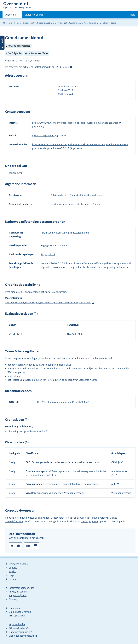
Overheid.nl (11, 16)
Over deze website (18, 564)
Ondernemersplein (19, 632)
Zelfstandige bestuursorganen (68, 23)
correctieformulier (14, 521)
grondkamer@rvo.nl (43, 136)
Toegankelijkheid (18, 595)
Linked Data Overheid (20, 612)
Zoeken (13, 579)
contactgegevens (90, 521)
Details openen (2, 43)
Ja (12, 546)
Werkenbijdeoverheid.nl (21, 636)
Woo (28, 493)
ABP (113, 484)
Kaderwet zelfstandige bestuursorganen (68, 233)
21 (50, 254)
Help (11, 575)
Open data (14, 608)
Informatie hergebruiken (22, 588)
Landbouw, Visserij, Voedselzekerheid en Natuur (75, 204)
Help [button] (133, 15)
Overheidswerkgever (37, 471)
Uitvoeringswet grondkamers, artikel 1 (27, 431)
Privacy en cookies (18, 592)
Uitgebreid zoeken (34, 15)
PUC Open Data (17, 616)
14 (46, 254)
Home (17, 23)
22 (54, 254)
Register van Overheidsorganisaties (37, 23)
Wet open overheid (121, 493)
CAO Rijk (116, 462)
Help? (71, 67)
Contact (13, 568)
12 (42, 254)
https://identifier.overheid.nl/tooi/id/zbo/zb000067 (62, 402)
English (12, 571)
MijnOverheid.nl (17, 624)
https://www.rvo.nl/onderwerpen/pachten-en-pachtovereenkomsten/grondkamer (75, 123)
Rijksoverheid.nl (17, 628)
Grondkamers (90, 23)
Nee (28, 546)
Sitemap (13, 599)
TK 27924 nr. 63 (75, 334)
